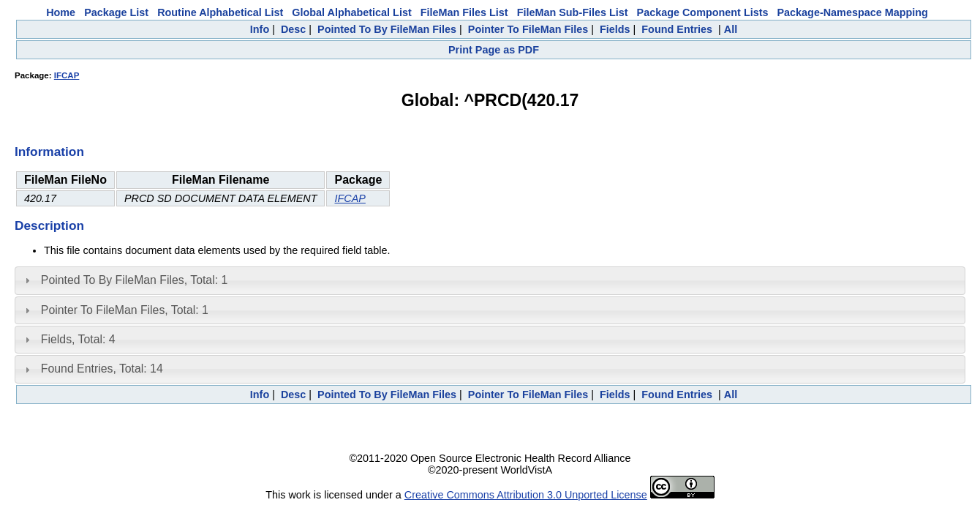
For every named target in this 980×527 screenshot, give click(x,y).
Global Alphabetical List (351, 12)
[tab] (490, 280)
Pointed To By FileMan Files (387, 29)
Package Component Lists (703, 12)
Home (61, 12)
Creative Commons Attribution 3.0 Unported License (526, 495)
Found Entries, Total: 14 (102, 369)
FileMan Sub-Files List (573, 12)
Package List (116, 12)
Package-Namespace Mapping (853, 12)
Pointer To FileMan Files (528, 29)
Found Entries (677, 29)
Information (49, 152)
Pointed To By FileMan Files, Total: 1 (134, 280)
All (731, 29)
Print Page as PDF (494, 50)
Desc (293, 29)
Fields (615, 29)
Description (49, 225)
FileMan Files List (464, 12)
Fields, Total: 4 (78, 339)
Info (260, 29)
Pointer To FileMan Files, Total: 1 (125, 310)
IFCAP (67, 75)
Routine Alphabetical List (220, 12)
